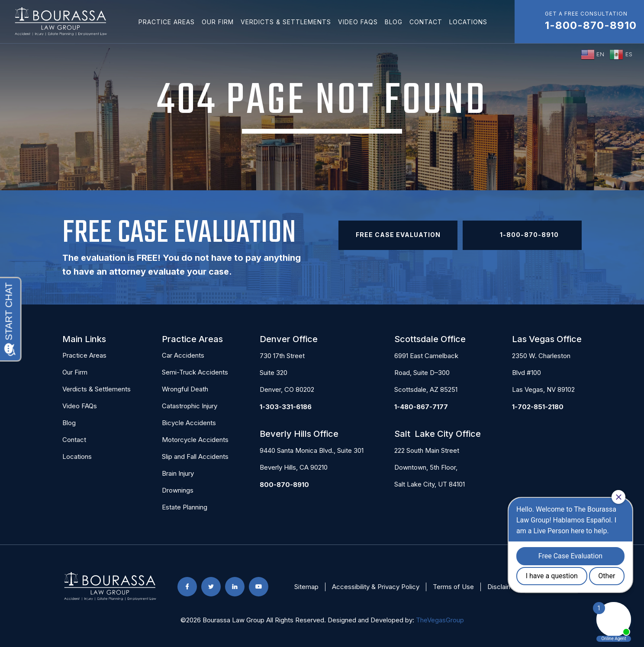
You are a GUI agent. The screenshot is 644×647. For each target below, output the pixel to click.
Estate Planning (185, 507)
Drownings (178, 490)
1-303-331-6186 (286, 407)
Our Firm (218, 22)
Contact (426, 22)
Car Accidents (183, 355)
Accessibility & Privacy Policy (376, 587)
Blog (394, 22)
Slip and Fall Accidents (195, 456)
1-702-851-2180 (538, 407)
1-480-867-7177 (421, 407)
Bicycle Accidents (189, 423)
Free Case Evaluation (398, 235)
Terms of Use (453, 587)
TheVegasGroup (440, 620)
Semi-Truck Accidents (195, 372)
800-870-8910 (284, 485)
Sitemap (306, 587)
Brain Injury (178, 473)
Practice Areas (167, 22)
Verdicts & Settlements (286, 22)
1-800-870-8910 (522, 235)
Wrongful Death (185, 389)
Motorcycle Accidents (195, 440)
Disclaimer (503, 587)
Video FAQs (358, 22)
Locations (468, 22)
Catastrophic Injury (190, 406)
